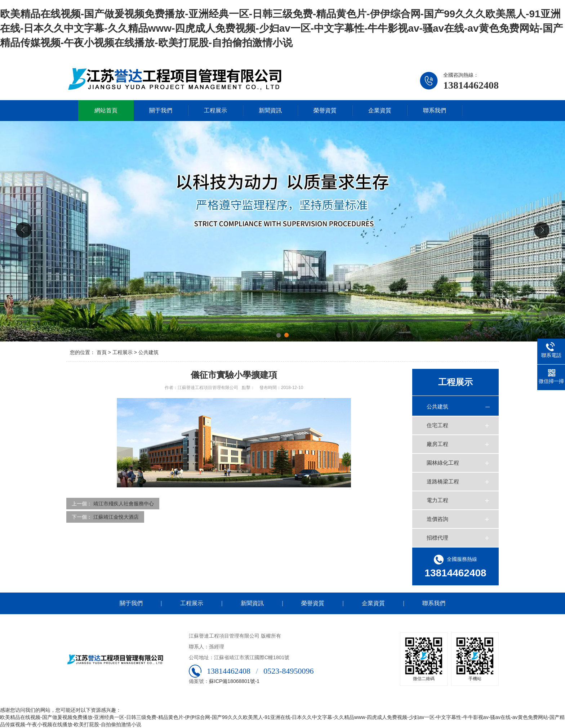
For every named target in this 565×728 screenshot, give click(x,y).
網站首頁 (106, 110)
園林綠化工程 (443, 463)
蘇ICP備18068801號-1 (234, 681)
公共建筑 (148, 352)
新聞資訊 (270, 110)
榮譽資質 (325, 110)
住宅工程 (437, 425)
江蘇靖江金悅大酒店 (116, 517)
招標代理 (437, 538)
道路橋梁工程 (443, 481)
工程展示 (215, 110)
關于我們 (161, 110)
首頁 (102, 352)
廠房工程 (437, 444)
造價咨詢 (437, 519)
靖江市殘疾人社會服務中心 (124, 504)
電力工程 (437, 500)
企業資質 (380, 110)
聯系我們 (435, 110)
